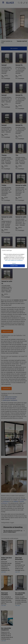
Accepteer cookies (14, 266)
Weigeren (14, 263)
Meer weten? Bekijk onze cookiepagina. (14, 260)
